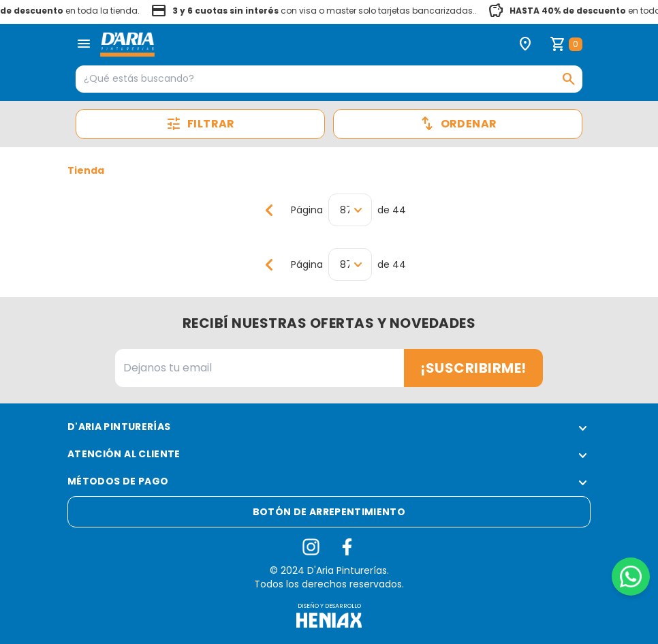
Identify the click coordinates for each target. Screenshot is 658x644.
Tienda (86, 170)
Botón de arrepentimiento (329, 512)
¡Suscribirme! (473, 368)
